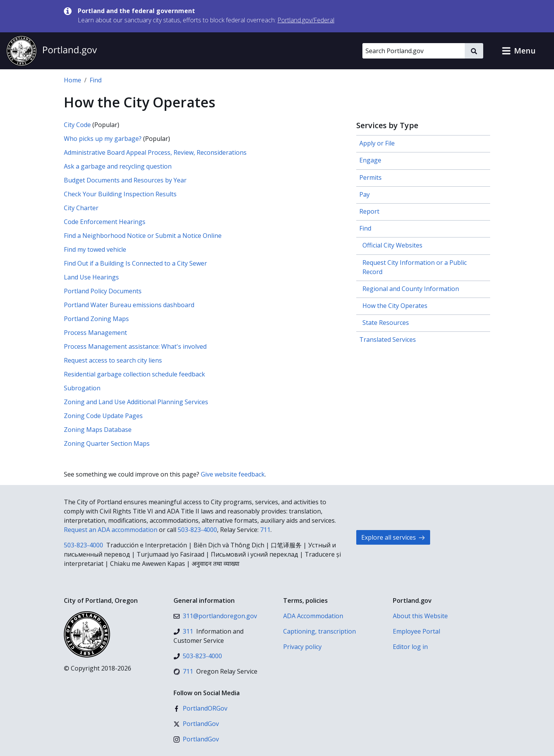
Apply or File (377, 143)
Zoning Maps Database (98, 430)
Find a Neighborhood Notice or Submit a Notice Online (143, 236)
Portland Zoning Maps (96, 319)
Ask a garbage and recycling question (118, 166)
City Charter (81, 208)
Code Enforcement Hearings (105, 222)
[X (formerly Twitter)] (196, 724)
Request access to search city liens (113, 360)
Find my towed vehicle (95, 249)
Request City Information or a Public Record (415, 267)
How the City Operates (395, 306)
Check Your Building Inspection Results (120, 194)
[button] (519, 51)
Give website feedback (233, 474)
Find (96, 80)
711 (265, 530)
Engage (370, 160)
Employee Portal (416, 631)
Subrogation (82, 388)
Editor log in (410, 647)
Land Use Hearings (91, 277)
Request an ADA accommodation (111, 530)
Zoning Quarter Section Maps (107, 443)
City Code (77, 125)
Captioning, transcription (320, 631)
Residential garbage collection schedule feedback (134, 374)
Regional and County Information (411, 289)
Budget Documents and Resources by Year (125, 180)
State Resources (386, 323)
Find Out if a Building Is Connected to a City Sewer (135, 263)
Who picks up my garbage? (103, 139)
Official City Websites (392, 245)
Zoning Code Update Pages (103, 416)
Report (369, 211)
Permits (370, 177)
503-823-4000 (197, 530)
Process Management (95, 333)
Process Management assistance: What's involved (135, 346)
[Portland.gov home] (52, 51)
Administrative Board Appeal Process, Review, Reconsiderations (155, 152)
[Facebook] (200, 708)
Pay (365, 194)
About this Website (420, 616)
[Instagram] (196, 739)
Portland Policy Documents (103, 291)
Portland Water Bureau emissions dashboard (129, 305)
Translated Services (388, 340)
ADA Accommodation (313, 616)
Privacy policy (302, 647)
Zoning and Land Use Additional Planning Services (136, 402)
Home (73, 80)
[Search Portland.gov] (414, 51)
